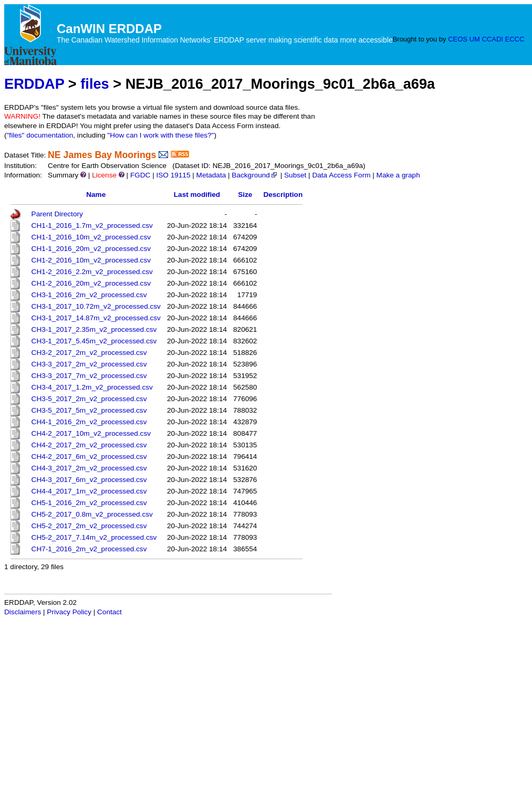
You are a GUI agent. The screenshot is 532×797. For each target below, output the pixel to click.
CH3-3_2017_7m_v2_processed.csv (89, 376)
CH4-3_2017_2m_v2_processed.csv (89, 468)
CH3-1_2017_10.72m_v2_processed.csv (96, 306)
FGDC (140, 175)
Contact (109, 612)
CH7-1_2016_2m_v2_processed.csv (89, 549)
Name (96, 195)
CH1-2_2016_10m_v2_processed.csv (91, 260)
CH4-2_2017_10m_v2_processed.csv (91, 433)
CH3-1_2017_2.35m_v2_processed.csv (94, 329)
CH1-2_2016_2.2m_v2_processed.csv (92, 272)
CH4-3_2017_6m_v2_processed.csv (89, 480)
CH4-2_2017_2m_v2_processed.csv (89, 445)
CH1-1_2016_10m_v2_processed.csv (91, 237)
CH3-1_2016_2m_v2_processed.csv (89, 295)
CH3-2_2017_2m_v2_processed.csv (89, 353)
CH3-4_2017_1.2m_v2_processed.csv (92, 387)
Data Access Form (341, 175)
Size (245, 195)
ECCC (515, 39)
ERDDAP (34, 84)
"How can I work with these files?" (160, 135)
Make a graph (398, 175)
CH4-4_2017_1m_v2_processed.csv (89, 491)
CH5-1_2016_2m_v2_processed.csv (89, 503)
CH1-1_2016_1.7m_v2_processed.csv (92, 226)
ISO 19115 (173, 175)
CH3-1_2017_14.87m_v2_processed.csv (96, 318)
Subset (295, 175)
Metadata (211, 175)
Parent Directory (57, 214)
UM (475, 39)
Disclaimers (23, 612)
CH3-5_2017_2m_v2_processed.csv (89, 399)
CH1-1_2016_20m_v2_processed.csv (91, 249)
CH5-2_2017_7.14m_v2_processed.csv (94, 537)
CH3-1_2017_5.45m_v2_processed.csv (94, 341)
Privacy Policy (69, 612)
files (95, 84)
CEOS (458, 39)
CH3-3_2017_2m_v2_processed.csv (89, 364)
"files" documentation (40, 135)
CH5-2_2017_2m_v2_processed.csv (89, 526)
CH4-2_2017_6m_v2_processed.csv (89, 457)
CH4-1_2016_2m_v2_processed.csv (89, 422)
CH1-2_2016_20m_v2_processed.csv (91, 283)
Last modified (197, 195)
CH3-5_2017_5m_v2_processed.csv (89, 410)
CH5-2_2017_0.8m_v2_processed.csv (92, 514)
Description (283, 195)
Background (255, 175)
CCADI (492, 39)
